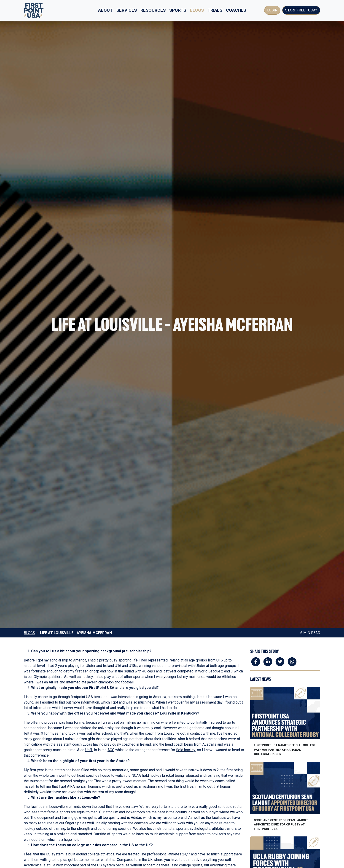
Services (127, 10)
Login (272, 10)
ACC (111, 750)
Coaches (236, 10)
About (105, 10)
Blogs (197, 10)
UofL (89, 750)
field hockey (186, 750)
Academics (33, 865)
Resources (153, 10)
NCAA (136, 775)
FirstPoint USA (102, 688)
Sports (178, 10)
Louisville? (91, 797)
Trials (215, 10)
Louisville (172, 733)
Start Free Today (301, 10)
